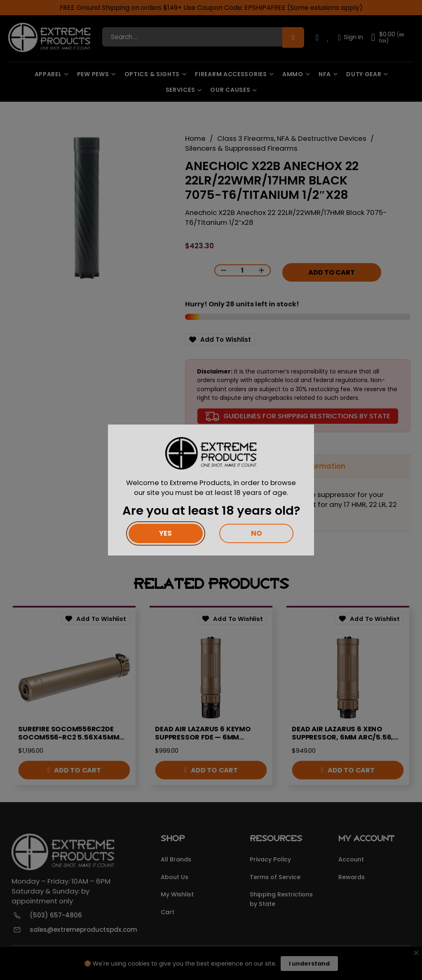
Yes (165, 533)
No (257, 533)
